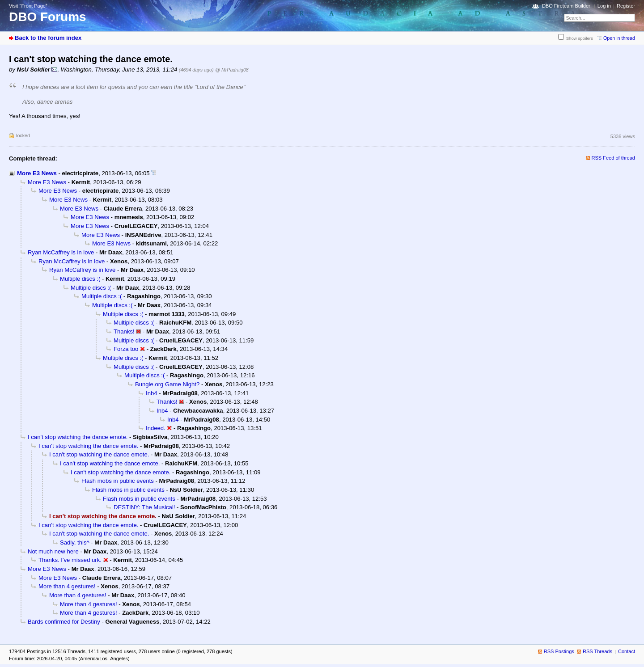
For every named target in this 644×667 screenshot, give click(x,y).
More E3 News (37, 173)
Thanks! (124, 331)
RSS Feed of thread (614, 158)
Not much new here (53, 551)
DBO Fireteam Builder (566, 6)
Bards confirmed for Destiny (64, 622)
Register (626, 6)
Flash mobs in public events (118, 481)
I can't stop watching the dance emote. (78, 437)
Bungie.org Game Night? (167, 384)
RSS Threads (597, 651)
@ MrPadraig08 (232, 70)
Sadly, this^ (75, 542)
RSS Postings (559, 651)
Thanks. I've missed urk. (70, 560)
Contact (627, 651)
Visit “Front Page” (28, 6)
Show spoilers (580, 38)
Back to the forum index (48, 38)
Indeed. (156, 428)
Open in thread (619, 38)
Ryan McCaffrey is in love (61, 252)
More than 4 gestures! (67, 586)
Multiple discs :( (80, 279)
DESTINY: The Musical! (144, 507)
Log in (604, 6)
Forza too (126, 349)
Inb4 (152, 393)
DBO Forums (48, 17)
